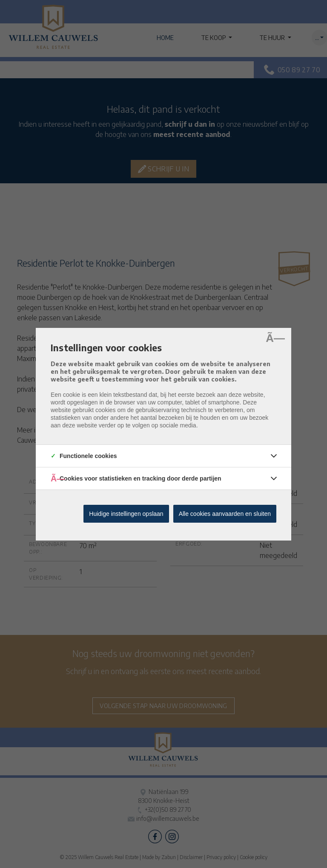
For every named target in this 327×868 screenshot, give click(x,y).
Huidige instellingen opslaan (126, 514)
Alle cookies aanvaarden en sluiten (225, 514)
